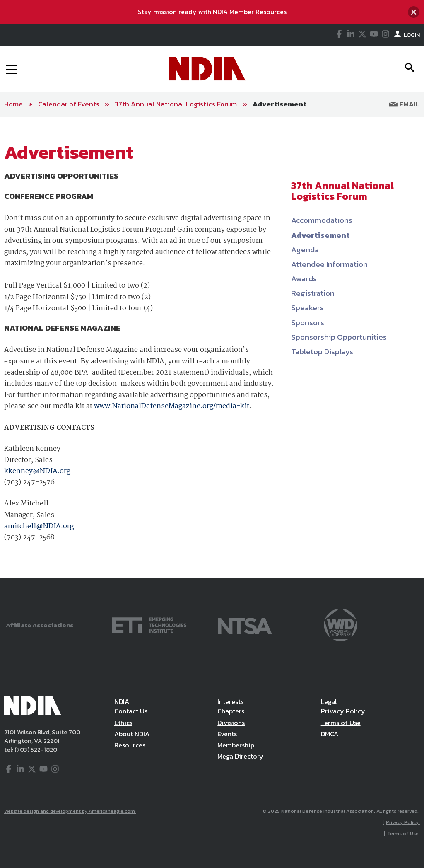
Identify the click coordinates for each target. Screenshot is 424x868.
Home (13, 104)
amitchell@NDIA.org (39, 526)
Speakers (307, 308)
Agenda (305, 250)
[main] (212, 348)
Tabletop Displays (322, 352)
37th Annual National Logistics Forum (177, 104)
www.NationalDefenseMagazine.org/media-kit (172, 406)
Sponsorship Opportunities (339, 337)
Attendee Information (329, 264)
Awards (304, 279)
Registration (313, 293)
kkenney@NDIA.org (37, 471)
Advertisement (279, 104)
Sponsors (308, 323)
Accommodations (322, 220)
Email (405, 104)
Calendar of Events (69, 104)
